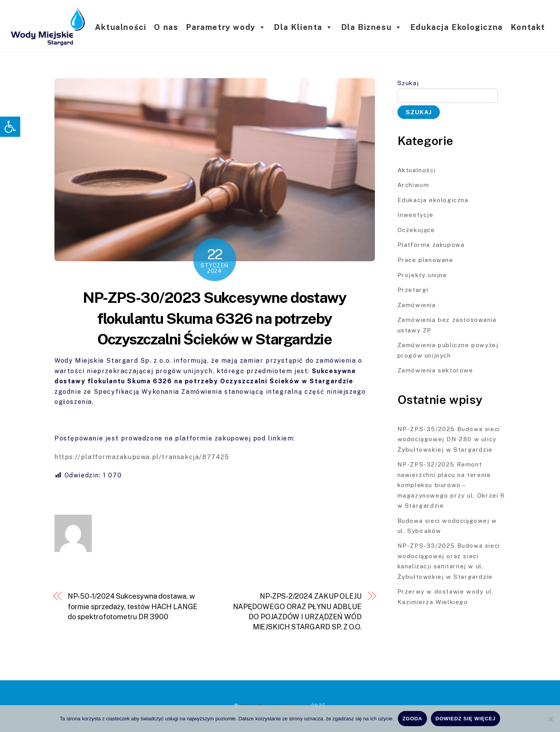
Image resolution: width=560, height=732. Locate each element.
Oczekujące (416, 230)
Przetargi (413, 290)
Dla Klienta (303, 27)
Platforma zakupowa (431, 245)
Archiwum (413, 185)
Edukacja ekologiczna (433, 200)
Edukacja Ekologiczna (457, 27)
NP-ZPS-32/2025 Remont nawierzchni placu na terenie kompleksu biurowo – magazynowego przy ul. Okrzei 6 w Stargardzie (451, 485)
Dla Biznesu (372, 27)
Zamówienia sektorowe (435, 370)
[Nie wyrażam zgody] (550, 719)
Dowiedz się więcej (466, 719)
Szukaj (408, 83)
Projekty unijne (422, 275)
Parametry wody (226, 27)
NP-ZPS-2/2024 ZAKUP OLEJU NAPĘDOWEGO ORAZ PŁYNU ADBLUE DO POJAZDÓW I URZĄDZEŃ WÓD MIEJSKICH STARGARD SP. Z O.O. (297, 611)
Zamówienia (417, 305)
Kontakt (528, 27)
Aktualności (121, 27)
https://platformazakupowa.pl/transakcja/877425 (143, 457)
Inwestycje (416, 215)
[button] (10, 127)
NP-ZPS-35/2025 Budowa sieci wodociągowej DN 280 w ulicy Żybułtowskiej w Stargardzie (449, 439)
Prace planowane (425, 260)
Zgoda (412, 719)
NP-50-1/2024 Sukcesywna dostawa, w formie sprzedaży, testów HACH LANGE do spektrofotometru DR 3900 (133, 606)
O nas (166, 27)
